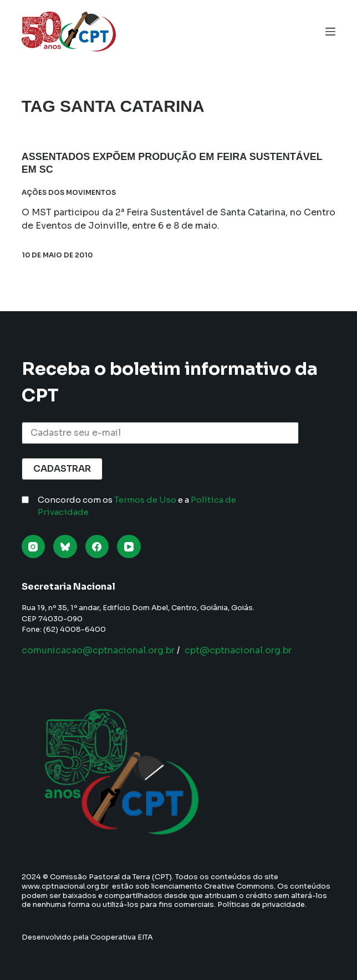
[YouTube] (129, 547)
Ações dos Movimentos (69, 192)
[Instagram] (34, 547)
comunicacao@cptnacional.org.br (98, 650)
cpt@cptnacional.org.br (238, 650)
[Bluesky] (65, 547)
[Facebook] (97, 547)
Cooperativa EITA (122, 937)
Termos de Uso (145, 500)
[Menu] (330, 32)
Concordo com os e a (137, 506)
